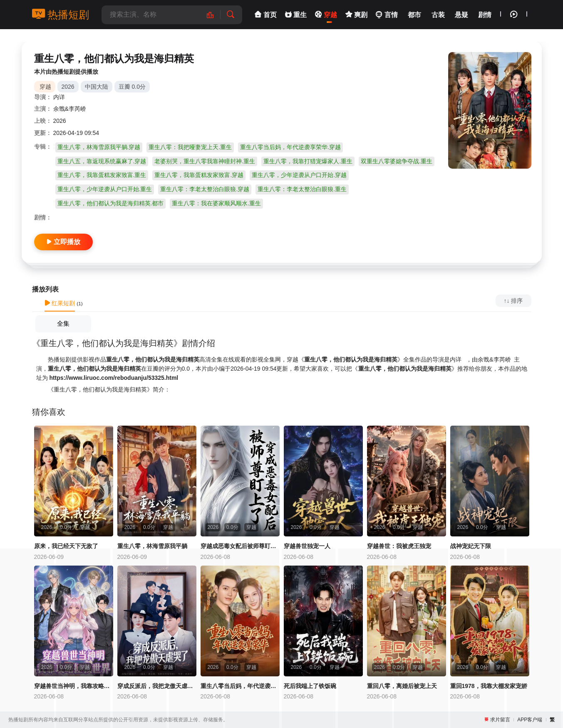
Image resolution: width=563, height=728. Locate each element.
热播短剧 (61, 15)
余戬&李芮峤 (70, 109)
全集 (63, 323)
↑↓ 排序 (513, 301)
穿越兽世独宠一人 (307, 546)
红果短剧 (60, 303)
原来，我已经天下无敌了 (66, 546)
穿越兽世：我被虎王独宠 (399, 546)
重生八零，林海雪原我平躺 (152, 546)
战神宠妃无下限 (471, 546)
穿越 (45, 87)
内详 (59, 97)
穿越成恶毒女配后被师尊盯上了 (240, 546)
